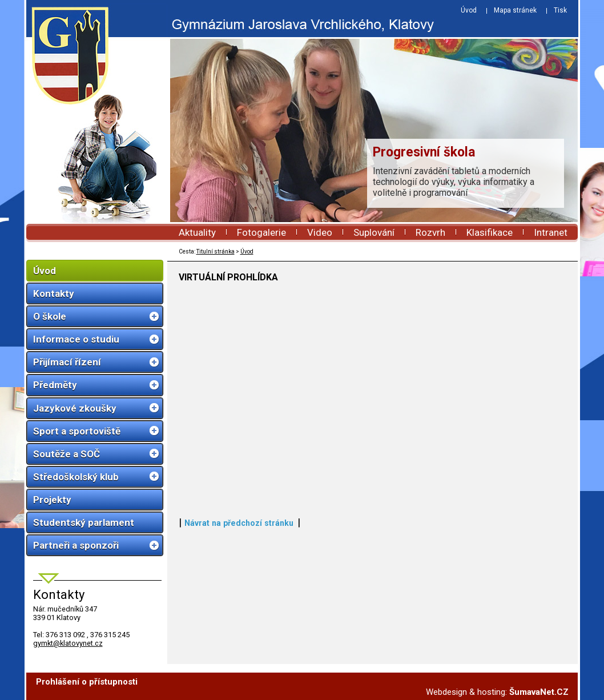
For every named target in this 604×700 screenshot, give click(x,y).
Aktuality (197, 232)
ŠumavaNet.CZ (539, 692)
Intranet (551, 232)
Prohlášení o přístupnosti (87, 682)
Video (320, 232)
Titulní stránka (216, 252)
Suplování (374, 232)
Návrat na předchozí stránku (239, 523)
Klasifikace (490, 232)
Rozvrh (430, 232)
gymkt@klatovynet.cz (68, 643)
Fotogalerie (261, 232)
